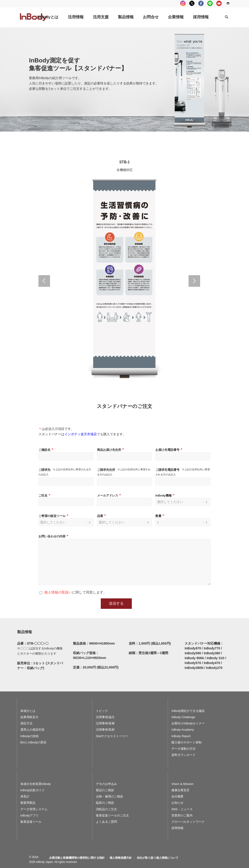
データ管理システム (34, 809)
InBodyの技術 (30, 736)
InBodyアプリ (30, 815)
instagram (183, 3)
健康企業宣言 (180, 790)
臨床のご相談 (105, 803)
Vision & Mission (182, 784)
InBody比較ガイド (33, 790)
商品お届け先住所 (111, 450)
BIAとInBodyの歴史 (33, 742)
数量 (160, 516)
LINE (210, 3)
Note (228, 3)
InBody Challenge (183, 717)
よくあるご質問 (106, 822)
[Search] (226, 17)
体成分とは (28, 711)
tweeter (192, 3)
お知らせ (177, 803)
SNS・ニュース (182, 809)
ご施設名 (46, 450)
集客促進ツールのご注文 (112, 815)
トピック (102, 711)
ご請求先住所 (106, 470)
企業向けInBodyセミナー (188, 723)
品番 (102, 516)
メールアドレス (110, 495)
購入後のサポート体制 (186, 742)
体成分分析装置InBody (36, 784)
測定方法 (26, 723)
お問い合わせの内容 (54, 536)
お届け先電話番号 (169, 450)
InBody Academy (183, 730)
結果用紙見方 (29, 717)
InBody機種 (165, 495)
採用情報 (177, 828)
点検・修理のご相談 (109, 796)
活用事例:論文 (105, 717)
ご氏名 (45, 495)
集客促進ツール (31, 822)
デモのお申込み (106, 784)
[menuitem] (48, 17)
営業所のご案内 (182, 815)
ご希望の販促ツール (54, 516)
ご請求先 (44, 470)
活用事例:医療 (105, 723)
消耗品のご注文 (106, 809)
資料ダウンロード (183, 755)
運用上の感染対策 (32, 730)
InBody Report (181, 736)
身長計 (25, 796)
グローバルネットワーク (188, 822)
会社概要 (177, 796)
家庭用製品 (28, 803)
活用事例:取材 (105, 730)
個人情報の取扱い (58, 592)
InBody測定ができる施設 (188, 711)
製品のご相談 (105, 790)
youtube (219, 3)
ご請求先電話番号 (167, 470)
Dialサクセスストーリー (112, 736)
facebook (201, 3)
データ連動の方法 (183, 749)
